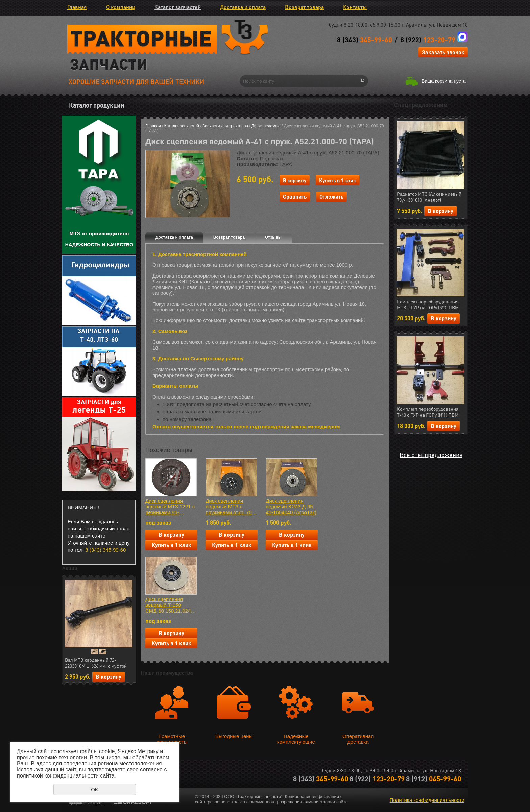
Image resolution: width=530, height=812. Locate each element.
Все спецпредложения (431, 455)
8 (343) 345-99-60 (105, 550)
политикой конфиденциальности (58, 776)
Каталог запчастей (178, 7)
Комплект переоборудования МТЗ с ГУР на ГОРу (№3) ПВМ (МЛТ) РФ (428, 305)
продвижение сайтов (87, 803)
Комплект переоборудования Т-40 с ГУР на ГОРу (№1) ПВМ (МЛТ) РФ (428, 412)
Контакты (355, 7)
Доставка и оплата (243, 7)
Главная (77, 7)
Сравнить (295, 197)
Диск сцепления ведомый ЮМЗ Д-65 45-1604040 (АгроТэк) (291, 507)
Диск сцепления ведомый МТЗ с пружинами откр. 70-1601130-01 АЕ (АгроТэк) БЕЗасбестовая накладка (230, 507)
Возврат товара (304, 7)
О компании (121, 7)
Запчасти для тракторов (225, 126)
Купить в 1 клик (338, 180)
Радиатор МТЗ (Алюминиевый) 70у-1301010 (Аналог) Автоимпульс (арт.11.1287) (430, 197)
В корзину (109, 677)
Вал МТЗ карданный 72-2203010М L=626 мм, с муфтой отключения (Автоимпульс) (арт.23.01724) (96, 663)
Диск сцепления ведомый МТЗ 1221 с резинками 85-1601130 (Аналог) (170, 507)
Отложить (331, 197)
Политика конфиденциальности (427, 800)
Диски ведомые (266, 126)
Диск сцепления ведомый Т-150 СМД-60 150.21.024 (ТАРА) (168, 605)
